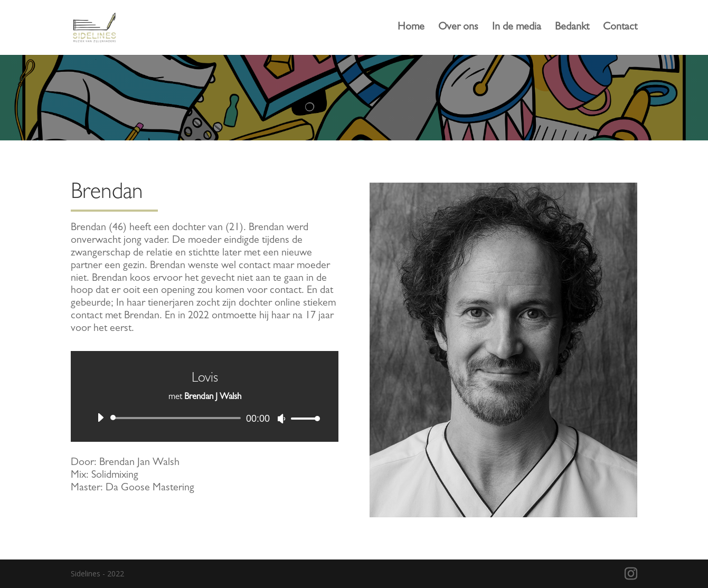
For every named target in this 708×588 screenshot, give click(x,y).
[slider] (177, 418)
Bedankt (572, 28)
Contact (620, 28)
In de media (517, 28)
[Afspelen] (100, 418)
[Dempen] (281, 419)
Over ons (458, 28)
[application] (205, 418)
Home (411, 28)
